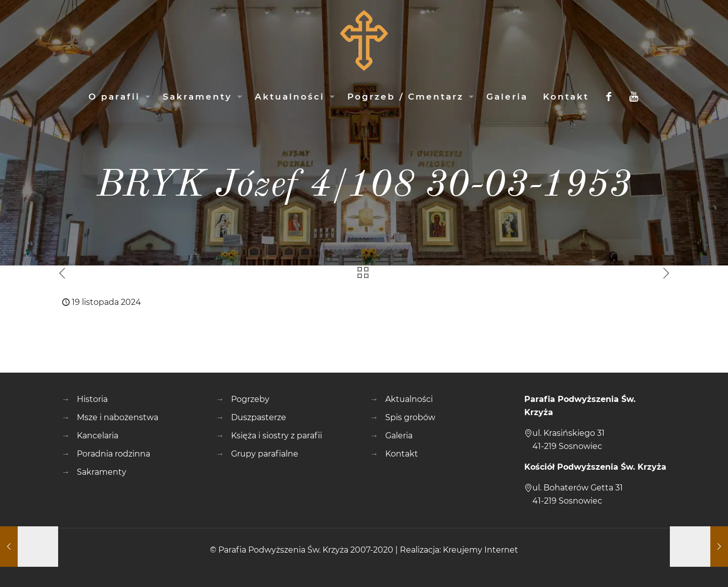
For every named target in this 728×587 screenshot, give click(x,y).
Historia (92, 399)
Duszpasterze (259, 417)
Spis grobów (410, 417)
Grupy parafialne (265, 454)
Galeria (399, 436)
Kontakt (402, 454)
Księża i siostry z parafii (277, 436)
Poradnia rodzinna (113, 454)
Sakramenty (102, 472)
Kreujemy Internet (481, 550)
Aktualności (409, 399)
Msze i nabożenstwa (118, 417)
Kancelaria (98, 436)
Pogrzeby (250, 399)
